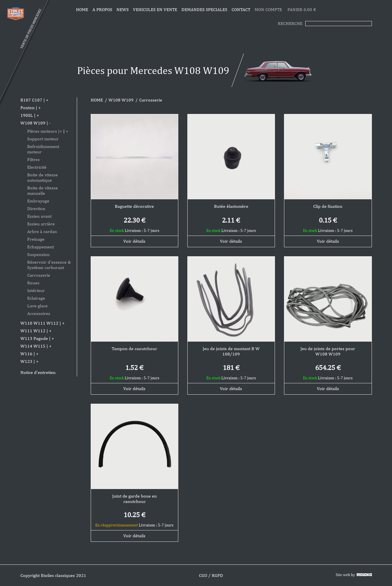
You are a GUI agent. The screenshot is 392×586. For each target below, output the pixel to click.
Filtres (33, 159)
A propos (102, 9)
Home (82, 9)
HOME (97, 100)
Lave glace (37, 306)
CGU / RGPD (211, 575)
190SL (27, 115)
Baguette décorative (134, 206)
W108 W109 (33, 123)
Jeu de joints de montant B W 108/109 (231, 351)
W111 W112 (33, 331)
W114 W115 (33, 346)
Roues (33, 283)
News (123, 9)
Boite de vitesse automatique (43, 177)
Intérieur (36, 290)
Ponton (27, 108)
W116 (26, 354)
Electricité (37, 167)
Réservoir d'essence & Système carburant (49, 265)
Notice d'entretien (38, 372)
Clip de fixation (328, 206)
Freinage (36, 239)
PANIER (302, 9)
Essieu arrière (41, 224)
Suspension (38, 254)
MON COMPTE (269, 9)
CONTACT (241, 9)
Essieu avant (39, 216)
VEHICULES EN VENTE (155, 9)
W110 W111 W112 (39, 323)
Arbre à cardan (42, 231)
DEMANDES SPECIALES (204, 9)
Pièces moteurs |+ (45, 131)
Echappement (41, 247)
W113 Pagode (34, 338)
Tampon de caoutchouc (134, 349)
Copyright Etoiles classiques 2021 (53, 575)
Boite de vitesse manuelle (43, 191)
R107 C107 (31, 100)
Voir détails (134, 241)
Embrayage (38, 201)
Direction (36, 209)
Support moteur (43, 139)
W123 (26, 361)
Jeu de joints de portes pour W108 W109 (328, 351)
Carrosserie (39, 275)
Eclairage (36, 298)
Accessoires (39, 313)
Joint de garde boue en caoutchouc (134, 499)
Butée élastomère (231, 206)
